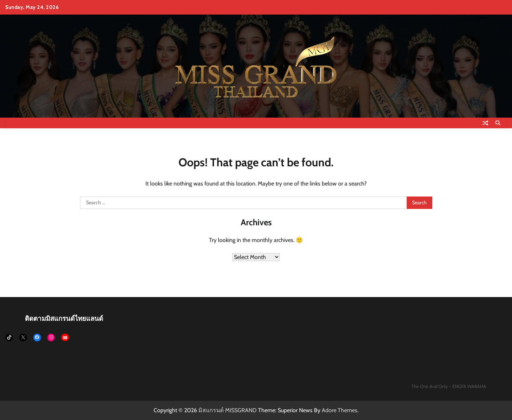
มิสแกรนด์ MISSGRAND (228, 410)
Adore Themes (340, 410)
